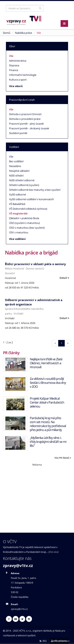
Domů (7, 33)
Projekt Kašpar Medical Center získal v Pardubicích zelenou (47, 402)
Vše (11, 56)
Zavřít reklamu (59, 641)
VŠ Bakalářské (17, 204)
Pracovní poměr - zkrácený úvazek (29, 128)
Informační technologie (23, 75)
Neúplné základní (19, 171)
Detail (64, 278)
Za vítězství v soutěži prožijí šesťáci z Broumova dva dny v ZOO (48, 383)
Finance (14, 70)
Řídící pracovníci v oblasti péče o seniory (35, 264)
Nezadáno (15, 166)
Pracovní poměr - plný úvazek (26, 124)
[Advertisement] (37, 494)
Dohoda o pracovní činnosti (25, 114)
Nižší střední (16, 176)
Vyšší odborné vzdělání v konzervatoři (31, 199)
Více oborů (16, 86)
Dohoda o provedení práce (25, 119)
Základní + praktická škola (24, 218)
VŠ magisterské (18, 213)
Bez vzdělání (16, 161)
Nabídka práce (23, 33)
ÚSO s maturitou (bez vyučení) (27, 228)
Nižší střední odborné (22, 180)
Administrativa (18, 61)
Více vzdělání (17, 239)
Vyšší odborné (17, 194)
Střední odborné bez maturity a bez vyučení (35, 190)
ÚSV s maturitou (19, 232)
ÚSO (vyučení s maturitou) (24, 223)
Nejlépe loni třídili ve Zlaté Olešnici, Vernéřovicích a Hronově (46, 363)
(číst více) (53, 552)
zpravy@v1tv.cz (18, 566)
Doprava (14, 65)
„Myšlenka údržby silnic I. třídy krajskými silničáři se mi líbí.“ (48, 442)
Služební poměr (18, 133)
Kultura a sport (18, 80)
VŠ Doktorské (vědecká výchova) (28, 209)
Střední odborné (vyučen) (24, 185)
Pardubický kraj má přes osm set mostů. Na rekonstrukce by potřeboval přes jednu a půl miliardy (48, 424)
